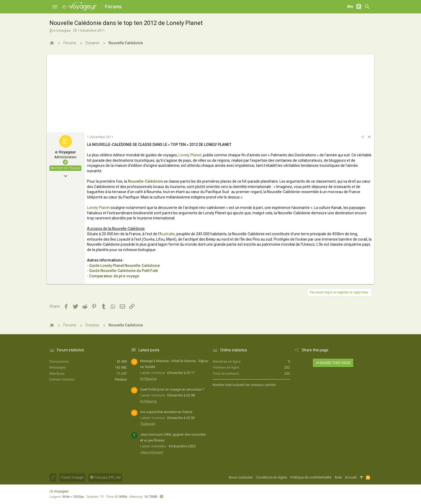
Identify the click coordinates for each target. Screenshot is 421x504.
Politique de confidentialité (311, 477)
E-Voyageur (60, 491)
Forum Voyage (72, 477)
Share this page (333, 363)
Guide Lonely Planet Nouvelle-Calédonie (124, 266)
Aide (338, 477)
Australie (167, 234)
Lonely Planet (190, 155)
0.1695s (121, 497)
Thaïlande (148, 424)
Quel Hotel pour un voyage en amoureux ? (172, 389)
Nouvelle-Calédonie (145, 181)
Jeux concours (152, 452)
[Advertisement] (210, 92)
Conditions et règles (271, 477)
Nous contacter (241, 477)
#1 (370, 137)
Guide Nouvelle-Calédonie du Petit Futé (124, 271)
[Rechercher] (367, 7)
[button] (55, 7)
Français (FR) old (105, 477)
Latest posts (149, 350)
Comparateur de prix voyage (114, 276)
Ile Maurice (148, 379)
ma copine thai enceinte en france (166, 412)
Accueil (351, 477)
